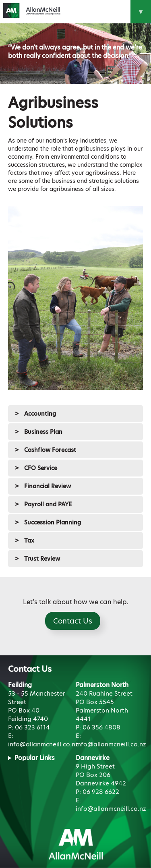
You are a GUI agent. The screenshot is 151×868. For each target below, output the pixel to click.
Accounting (40, 414)
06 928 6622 (101, 792)
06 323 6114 (32, 727)
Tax (29, 541)
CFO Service (41, 468)
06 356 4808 (101, 727)
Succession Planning (53, 522)
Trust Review (42, 559)
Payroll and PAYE (48, 504)
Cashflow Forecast (50, 450)
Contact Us (73, 621)
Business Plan (43, 432)
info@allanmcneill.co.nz (43, 744)
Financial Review (48, 486)
